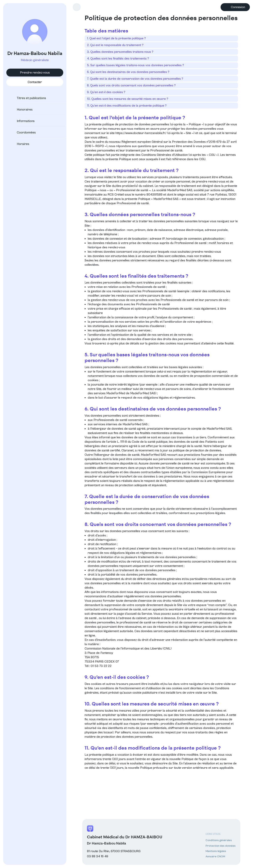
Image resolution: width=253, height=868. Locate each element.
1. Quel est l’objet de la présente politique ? (116, 38)
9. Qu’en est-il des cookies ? (106, 92)
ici (136, 463)
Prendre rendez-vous (35, 73)
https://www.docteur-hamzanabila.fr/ (141, 133)
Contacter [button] (35, 82)
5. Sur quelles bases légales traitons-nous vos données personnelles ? (135, 65)
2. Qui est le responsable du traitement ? (115, 45)
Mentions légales (216, 851)
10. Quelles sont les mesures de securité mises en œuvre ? (128, 99)
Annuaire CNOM (215, 857)
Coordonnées (23, 132)
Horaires (19, 144)
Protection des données (221, 846)
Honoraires (21, 110)
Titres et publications (28, 98)
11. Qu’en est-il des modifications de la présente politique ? (127, 106)
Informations (22, 121)
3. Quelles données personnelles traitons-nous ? (120, 52)
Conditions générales (219, 840)
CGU (202, 159)
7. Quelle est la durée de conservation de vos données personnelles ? (135, 79)
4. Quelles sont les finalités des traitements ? (118, 59)
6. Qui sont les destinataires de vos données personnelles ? (128, 72)
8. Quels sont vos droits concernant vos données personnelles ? (131, 85)
